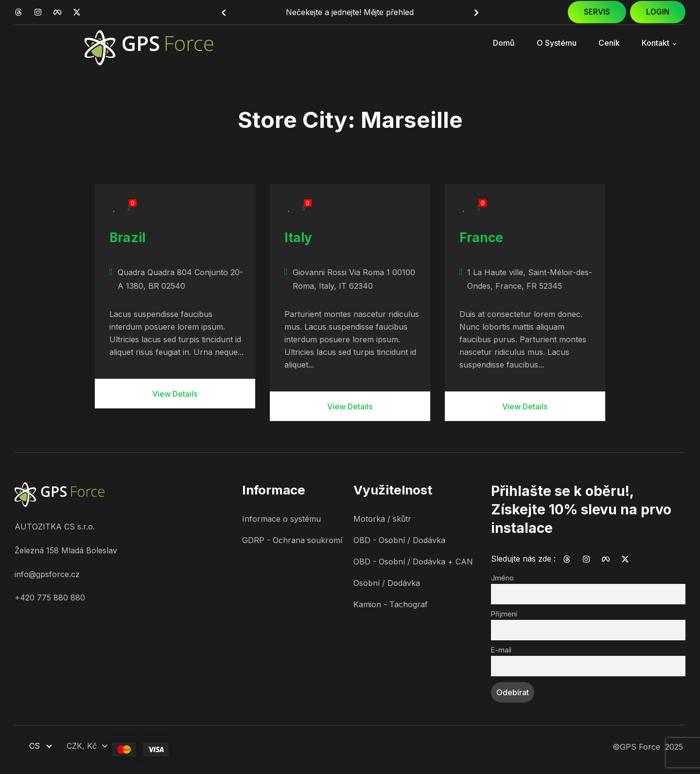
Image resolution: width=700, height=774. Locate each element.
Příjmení (504, 614)
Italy (298, 237)
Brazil (127, 237)
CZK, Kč (82, 746)
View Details (175, 394)
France (481, 237)
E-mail (501, 650)
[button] (224, 13)
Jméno (502, 578)
